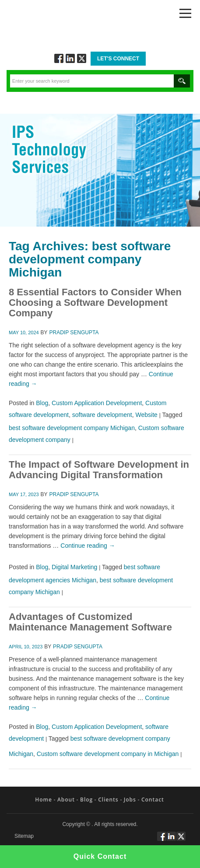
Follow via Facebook (59, 58)
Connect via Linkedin (70, 58)
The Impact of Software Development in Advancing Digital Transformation (99, 470)
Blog (42, 403)
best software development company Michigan (72, 428)
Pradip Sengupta (74, 332)
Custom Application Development (97, 403)
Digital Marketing (74, 567)
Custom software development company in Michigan (108, 754)
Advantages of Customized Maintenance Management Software (90, 622)
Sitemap (24, 836)
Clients (108, 800)
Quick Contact (100, 856)
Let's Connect (118, 59)
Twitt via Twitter (82, 58)
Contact (153, 800)
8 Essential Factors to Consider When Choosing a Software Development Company (95, 303)
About (66, 800)
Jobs (130, 800)
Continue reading (88, 546)
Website (147, 415)
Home (44, 800)
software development (102, 415)
